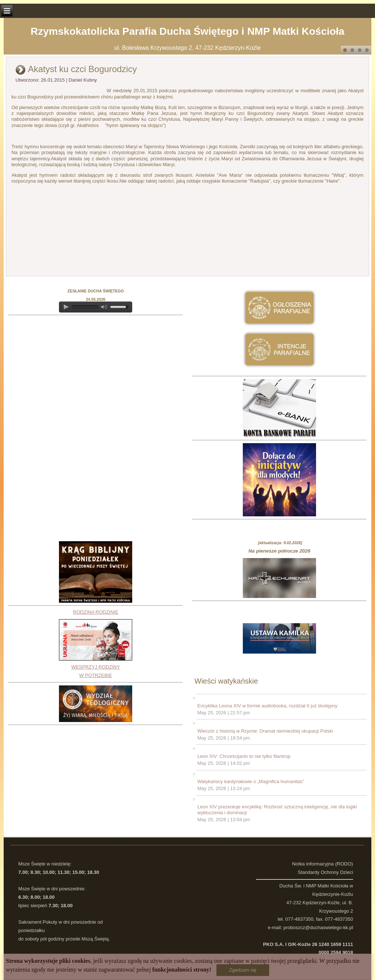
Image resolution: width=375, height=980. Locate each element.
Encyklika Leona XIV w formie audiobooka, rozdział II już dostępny (267, 706)
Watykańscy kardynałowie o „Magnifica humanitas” (251, 781)
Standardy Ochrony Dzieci (325, 872)
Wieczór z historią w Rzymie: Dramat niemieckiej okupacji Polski (265, 731)
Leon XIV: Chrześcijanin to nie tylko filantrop (244, 756)
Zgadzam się (243, 970)
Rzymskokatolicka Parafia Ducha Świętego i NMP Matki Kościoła (188, 31)
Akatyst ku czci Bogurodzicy (82, 69)
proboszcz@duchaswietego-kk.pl (318, 927)
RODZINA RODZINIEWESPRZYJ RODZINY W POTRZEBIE (96, 644)
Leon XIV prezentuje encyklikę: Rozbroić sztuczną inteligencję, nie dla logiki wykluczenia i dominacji (277, 810)
